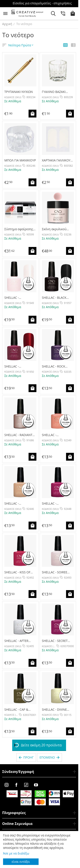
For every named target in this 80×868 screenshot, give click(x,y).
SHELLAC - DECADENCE (13, 366)
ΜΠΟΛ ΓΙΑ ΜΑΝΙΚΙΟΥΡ (20, 160)
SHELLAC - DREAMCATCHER (54, 503)
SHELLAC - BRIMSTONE (13, 503)
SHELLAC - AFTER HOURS (16, 641)
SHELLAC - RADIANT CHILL (18, 435)
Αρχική (7, 24)
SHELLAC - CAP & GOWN (16, 709)
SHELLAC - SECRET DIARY (55, 641)
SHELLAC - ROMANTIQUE (14, 298)
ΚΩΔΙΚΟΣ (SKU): (13, 97)
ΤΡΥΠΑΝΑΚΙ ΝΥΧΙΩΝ (19, 92)
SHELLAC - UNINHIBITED (51, 435)
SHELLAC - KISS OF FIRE (17, 572)
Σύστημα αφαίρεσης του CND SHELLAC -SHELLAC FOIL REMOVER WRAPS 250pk (19, 229)
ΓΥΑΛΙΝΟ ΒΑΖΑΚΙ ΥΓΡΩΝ (54, 92)
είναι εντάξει (21, 862)
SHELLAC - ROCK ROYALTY (54, 366)
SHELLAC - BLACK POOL (54, 298)
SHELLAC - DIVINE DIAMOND (54, 709)
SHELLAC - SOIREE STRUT (55, 572)
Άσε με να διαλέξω (16, 853)
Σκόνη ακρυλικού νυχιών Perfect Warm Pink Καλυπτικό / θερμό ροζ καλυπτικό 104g (57, 229)
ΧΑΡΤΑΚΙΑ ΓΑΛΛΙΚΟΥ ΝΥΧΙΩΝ (56, 160)
